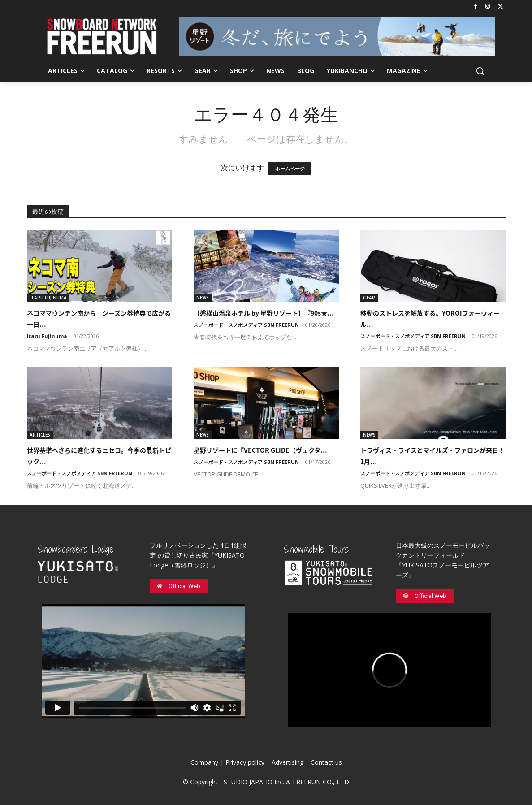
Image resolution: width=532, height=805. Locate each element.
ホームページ (290, 169)
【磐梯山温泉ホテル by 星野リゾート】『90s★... (264, 313)
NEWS (203, 298)
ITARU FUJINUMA (48, 298)
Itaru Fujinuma (47, 336)
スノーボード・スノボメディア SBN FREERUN (246, 325)
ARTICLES (40, 435)
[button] (480, 71)
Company (204, 762)
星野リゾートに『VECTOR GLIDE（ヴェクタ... (260, 450)
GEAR (369, 298)
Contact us (326, 762)
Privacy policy (245, 762)
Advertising (288, 762)
